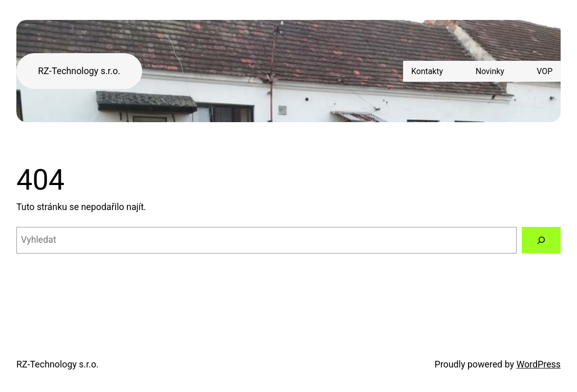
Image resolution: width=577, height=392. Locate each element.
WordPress (538, 364)
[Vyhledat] (541, 240)
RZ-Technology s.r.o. (79, 71)
